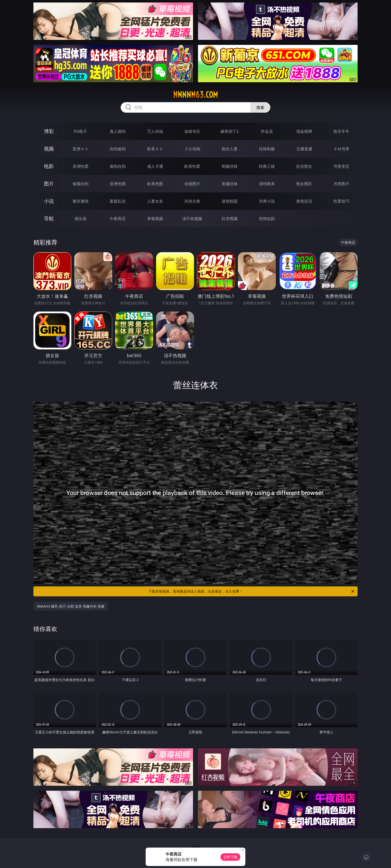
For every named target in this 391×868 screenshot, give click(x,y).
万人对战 (155, 131)
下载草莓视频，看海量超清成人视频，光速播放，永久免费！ (252, 591)
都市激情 (81, 201)
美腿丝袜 (230, 184)
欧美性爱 (192, 166)
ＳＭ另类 (341, 149)
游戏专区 (192, 131)
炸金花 (267, 131)
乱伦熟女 (304, 166)
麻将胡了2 (230, 131)
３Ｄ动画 (192, 149)
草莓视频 (155, 219)
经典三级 (267, 166)
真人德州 (118, 131)
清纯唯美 (267, 184)
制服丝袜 (230, 166)
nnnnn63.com (195, 95)
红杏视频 (230, 219)
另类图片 (341, 184)
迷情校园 (230, 201)
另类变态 (341, 166)
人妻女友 (155, 201)
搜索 (260, 107)
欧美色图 (155, 184)
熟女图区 (304, 184)
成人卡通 (155, 166)
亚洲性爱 (81, 166)
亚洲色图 (118, 184)
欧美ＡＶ (155, 149)
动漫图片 (192, 184)
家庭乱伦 (118, 201)
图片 (49, 184)
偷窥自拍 (81, 184)
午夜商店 (118, 219)
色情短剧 (267, 219)
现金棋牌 (304, 131)
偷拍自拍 (118, 166)
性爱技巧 (341, 201)
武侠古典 (192, 201)
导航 (49, 218)
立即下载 (230, 857)
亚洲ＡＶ (81, 149)
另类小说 (267, 201)
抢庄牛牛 (341, 131)
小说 (49, 201)
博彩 (49, 131)
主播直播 (304, 149)
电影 (49, 166)
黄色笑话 (304, 201)
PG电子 (80, 131)
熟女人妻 (230, 149)
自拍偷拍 (118, 149)
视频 (49, 149)
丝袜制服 (267, 149)
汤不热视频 (192, 219)
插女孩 (81, 219)
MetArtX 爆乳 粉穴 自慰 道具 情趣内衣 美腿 (71, 606)
